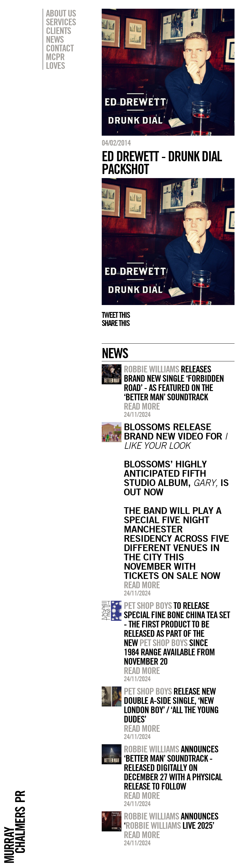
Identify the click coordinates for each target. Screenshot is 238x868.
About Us (61, 13)
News (55, 39)
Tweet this (116, 315)
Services (61, 22)
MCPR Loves (55, 61)
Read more (142, 406)
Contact (60, 48)
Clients (58, 31)
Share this (116, 323)
